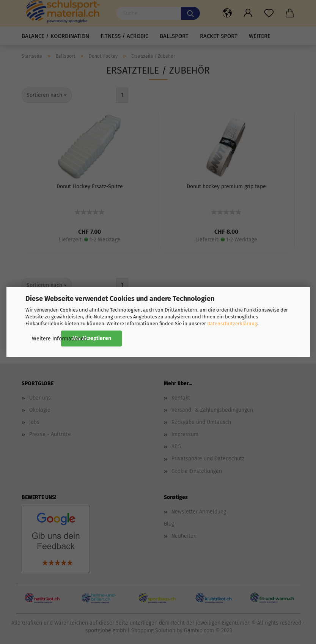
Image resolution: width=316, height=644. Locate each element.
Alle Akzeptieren (91, 338)
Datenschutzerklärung (232, 324)
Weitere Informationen (59, 339)
